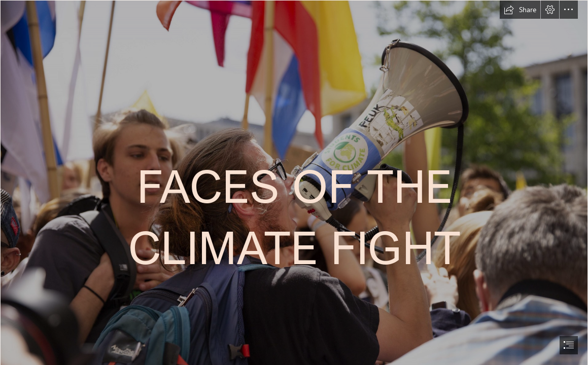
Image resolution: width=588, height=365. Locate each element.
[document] (294, 182)
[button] (520, 10)
